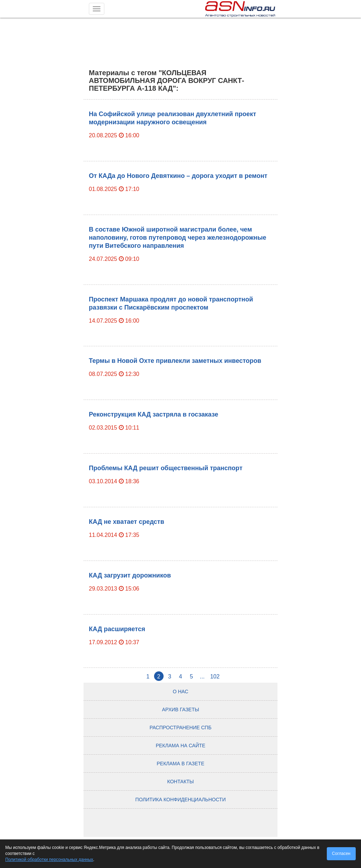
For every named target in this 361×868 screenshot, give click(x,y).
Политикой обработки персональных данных (49, 860)
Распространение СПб (180, 728)
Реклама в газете (181, 764)
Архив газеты (180, 710)
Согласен (341, 854)
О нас (180, 692)
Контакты (180, 782)
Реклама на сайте (181, 746)
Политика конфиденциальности (180, 800)
